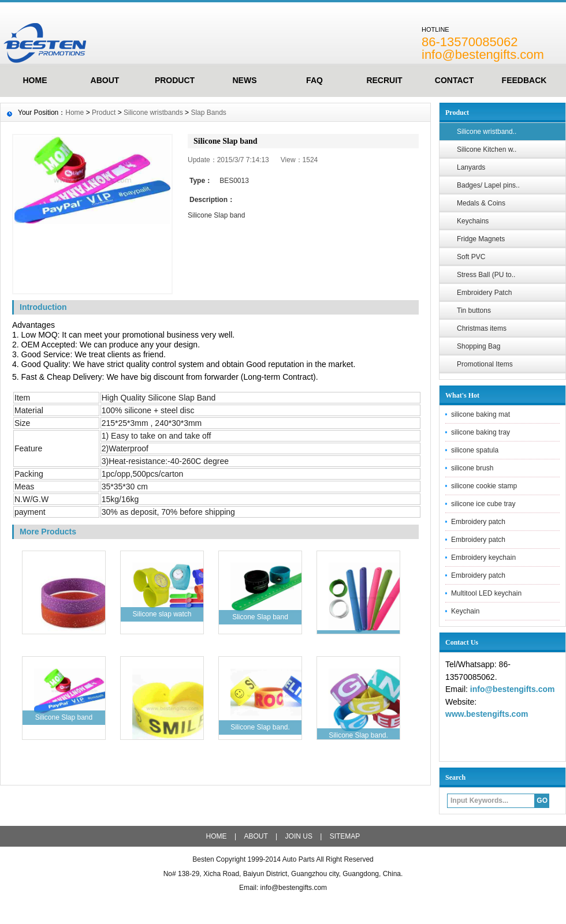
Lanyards (471, 167)
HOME (35, 80)
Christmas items (482, 328)
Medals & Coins (481, 203)
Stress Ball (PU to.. (486, 275)
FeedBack (524, 80)
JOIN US (299, 836)
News (245, 80)
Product (175, 80)
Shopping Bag (479, 346)
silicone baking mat (481, 414)
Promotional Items (485, 364)
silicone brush (472, 468)
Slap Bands (208, 113)
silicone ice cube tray (483, 504)
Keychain (465, 611)
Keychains (473, 221)
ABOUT (105, 80)
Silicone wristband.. (487, 132)
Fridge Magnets (481, 239)
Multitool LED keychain (486, 593)
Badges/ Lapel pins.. (488, 185)
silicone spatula (475, 450)
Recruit (384, 80)
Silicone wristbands (153, 113)
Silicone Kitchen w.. (487, 149)
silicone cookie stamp (484, 486)
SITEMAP (345, 836)
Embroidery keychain (483, 558)
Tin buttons (474, 311)
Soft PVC (471, 257)
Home (75, 113)
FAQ (314, 80)
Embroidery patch (478, 522)
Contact (454, 80)
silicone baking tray (481, 432)
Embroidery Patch (484, 293)
